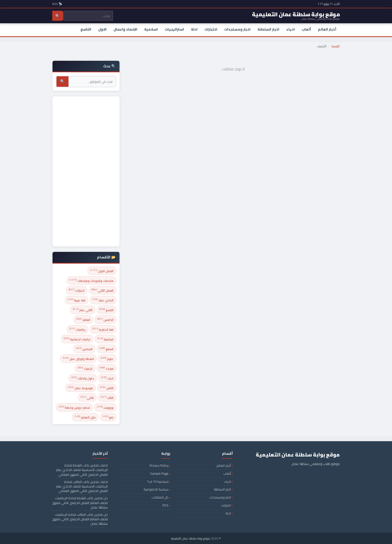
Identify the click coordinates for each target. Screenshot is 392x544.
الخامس (105, 320)
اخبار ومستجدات (237, 29)
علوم (107, 359)
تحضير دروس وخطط (74, 407)
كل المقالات (160, 497)
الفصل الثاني (102, 290)
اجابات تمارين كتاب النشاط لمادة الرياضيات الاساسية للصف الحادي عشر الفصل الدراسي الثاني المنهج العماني (82, 470)
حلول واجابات (83, 378)
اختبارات (211, 29)
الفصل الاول (102, 271)
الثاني (87, 398)
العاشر (83, 320)
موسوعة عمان (80, 388)
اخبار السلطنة (268, 29)
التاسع (86, 29)
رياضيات (77, 329)
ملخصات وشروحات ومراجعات (91, 281)
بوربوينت (105, 407)
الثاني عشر (83, 310)
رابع (108, 417)
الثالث (107, 398)
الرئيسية (336, 46)
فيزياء (106, 368)
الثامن (107, 388)
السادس (84, 349)
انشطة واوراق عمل (78, 359)
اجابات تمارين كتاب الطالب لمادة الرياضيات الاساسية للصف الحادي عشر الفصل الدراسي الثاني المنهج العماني (82, 486)
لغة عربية (77, 300)
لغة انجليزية (103, 329)
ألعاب (306, 29)
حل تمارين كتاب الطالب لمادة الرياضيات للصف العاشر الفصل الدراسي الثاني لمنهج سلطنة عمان (80, 519)
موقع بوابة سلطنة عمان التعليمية (191, 538)
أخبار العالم (327, 29)
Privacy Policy (159, 465)
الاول (102, 29)
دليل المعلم (85, 417)
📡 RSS (57, 4)
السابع (106, 349)
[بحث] (92, 82)
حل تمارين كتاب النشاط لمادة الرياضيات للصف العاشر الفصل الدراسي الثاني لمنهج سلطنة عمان (80, 502)
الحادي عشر (103, 300)
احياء (290, 29)
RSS (165, 505)
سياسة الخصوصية (156, 489)
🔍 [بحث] (62, 81)
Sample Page (159, 473)
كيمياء (85, 368)
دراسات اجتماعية (77, 339)
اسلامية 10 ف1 (158, 481)
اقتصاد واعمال (125, 29)
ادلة (194, 29)
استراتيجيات (174, 29)
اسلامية (151, 29)
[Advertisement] (86, 171)
